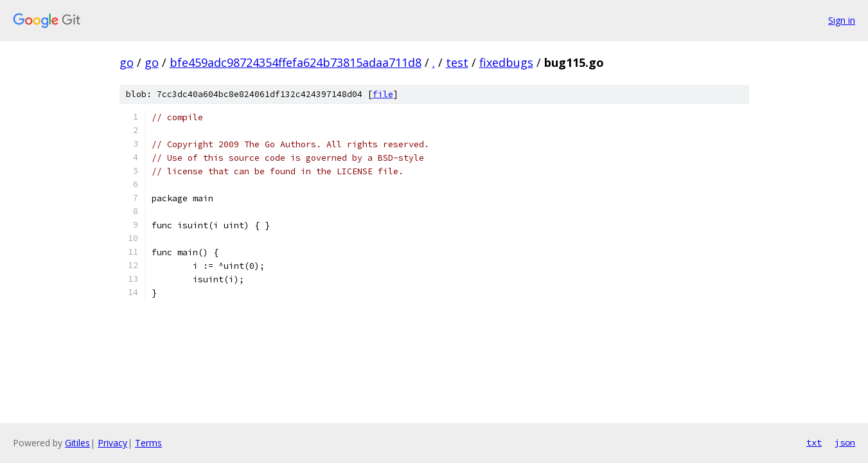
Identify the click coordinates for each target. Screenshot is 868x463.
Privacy (112, 443)
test (457, 62)
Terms (148, 443)
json (845, 442)
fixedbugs (506, 62)
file (383, 94)
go (127, 62)
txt (814, 442)
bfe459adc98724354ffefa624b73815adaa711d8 (296, 62)
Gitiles (77, 443)
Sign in (842, 20)
